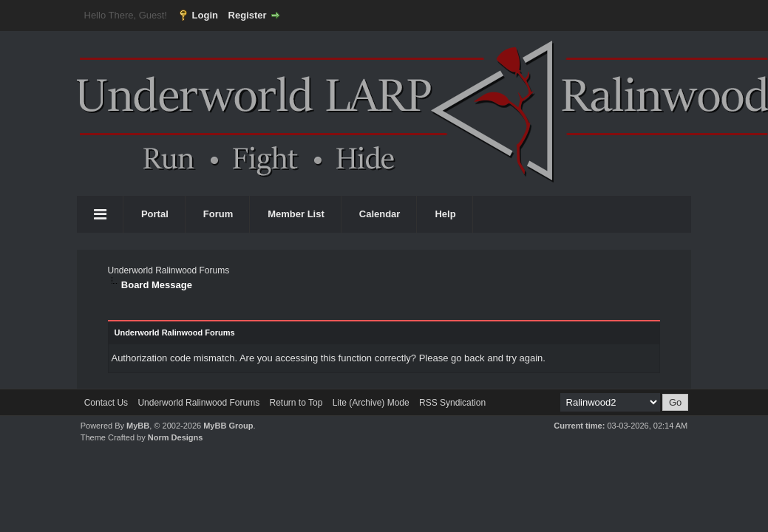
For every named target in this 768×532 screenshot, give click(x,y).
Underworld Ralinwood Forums (168, 270)
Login (205, 15)
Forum (218, 214)
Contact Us (106, 403)
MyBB (138, 426)
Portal (155, 214)
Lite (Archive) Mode (371, 403)
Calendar (380, 214)
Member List (296, 214)
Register (248, 15)
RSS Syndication (452, 403)
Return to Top (296, 403)
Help (445, 214)
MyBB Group (228, 426)
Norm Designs (176, 437)
